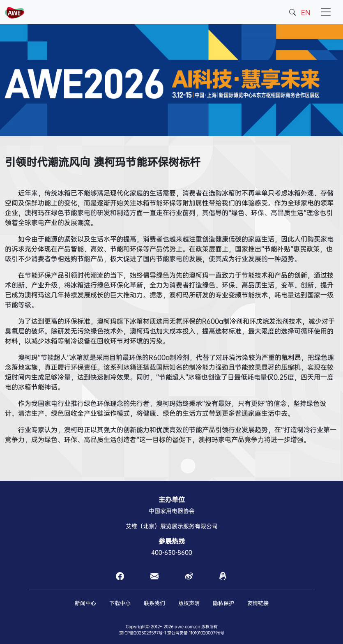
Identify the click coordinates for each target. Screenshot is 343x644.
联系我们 (154, 603)
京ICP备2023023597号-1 (143, 633)
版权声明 (189, 603)
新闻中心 (85, 603)
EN (306, 13)
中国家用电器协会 (172, 511)
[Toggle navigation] (326, 12)
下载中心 (120, 603)
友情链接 (258, 603)
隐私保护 (223, 603)
